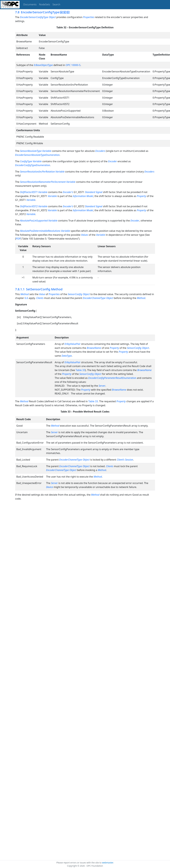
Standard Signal (94, 192)
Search (56, 4)
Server (102, 386)
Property (141, 196)
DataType (67, 356)
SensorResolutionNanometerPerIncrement (43, 182)
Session (129, 460)
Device (50, 487)
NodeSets (45, 4)
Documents (30, 4)
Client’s (121, 460)
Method (25, 294)
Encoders (100, 151)
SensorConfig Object (138, 348)
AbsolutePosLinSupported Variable (39, 221)
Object (87, 294)
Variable (71, 182)
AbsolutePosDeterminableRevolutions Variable (45, 231)
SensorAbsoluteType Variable (36, 151)
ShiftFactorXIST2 (29, 206)
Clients (40, 298)
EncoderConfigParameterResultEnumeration (112, 378)
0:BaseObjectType (43, 65)
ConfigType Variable (31, 161)
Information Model (83, 196)
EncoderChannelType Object (61, 470)
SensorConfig (75, 294)
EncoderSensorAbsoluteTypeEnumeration (37, 155)
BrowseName (94, 348)
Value (42, 294)
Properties (89, 17)
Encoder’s (68, 192)
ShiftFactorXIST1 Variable (34, 192)
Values (85, 235)
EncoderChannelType (94, 298)
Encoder (112, 161)
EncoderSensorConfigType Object (38, 17)
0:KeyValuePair (72, 344)
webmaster (108, 863)
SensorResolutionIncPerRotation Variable (42, 172)
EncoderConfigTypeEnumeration (33, 165)
